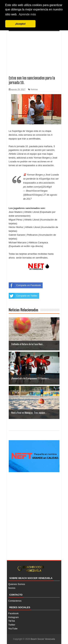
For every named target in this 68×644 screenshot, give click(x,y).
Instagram (14, 617)
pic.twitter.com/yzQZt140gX (38, 187)
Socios (12, 588)
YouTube (13, 629)
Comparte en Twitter (23, 296)
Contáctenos (15, 601)
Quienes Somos (17, 584)
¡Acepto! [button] (20, 24)
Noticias (34, 89)
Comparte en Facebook (25, 285)
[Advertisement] (34, 51)
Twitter (12, 625)
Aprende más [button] (27, 14)
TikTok (12, 621)
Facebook (14, 613)
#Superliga (44, 179)
